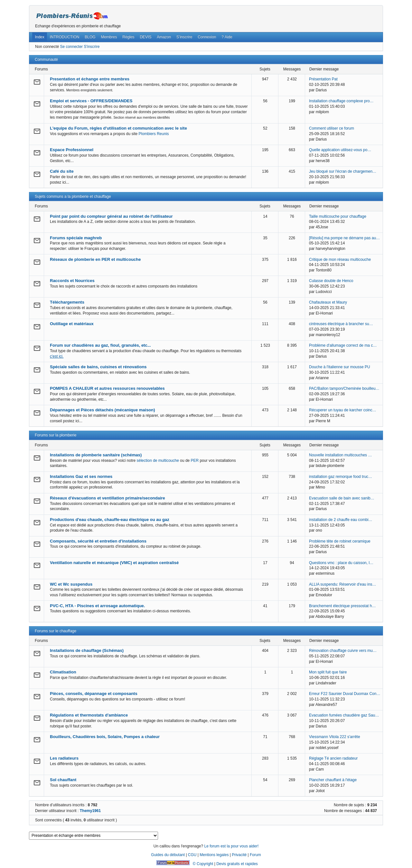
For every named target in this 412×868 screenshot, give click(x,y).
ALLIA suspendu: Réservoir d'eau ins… (342, 584)
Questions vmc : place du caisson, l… (341, 563)
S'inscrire (92, 47)
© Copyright (203, 864)
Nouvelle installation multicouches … (340, 455)
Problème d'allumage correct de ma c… (343, 345)
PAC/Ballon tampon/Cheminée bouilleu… (344, 388)
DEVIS (145, 37)
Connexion (207, 37)
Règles (128, 37)
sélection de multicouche (158, 461)
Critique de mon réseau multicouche (340, 260)
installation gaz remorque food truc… (341, 477)
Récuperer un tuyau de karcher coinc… (343, 410)
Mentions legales (214, 855)
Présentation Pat (323, 79)
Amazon (164, 37)
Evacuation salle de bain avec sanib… (342, 498)
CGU (192, 855)
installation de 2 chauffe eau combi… (341, 520)
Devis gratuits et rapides (237, 864)
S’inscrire (184, 37)
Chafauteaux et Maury (328, 302)
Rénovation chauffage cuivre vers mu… (343, 651)
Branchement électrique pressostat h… (342, 606)
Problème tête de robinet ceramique (340, 541)
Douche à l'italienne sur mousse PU (340, 367)
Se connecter (71, 47)
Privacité (239, 855)
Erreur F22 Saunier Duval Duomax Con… (345, 694)
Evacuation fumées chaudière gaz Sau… (344, 715)
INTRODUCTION (65, 37)
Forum (255, 855)
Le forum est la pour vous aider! (231, 846)
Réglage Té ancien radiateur (333, 758)
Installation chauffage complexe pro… (341, 101)
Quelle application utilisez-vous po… (340, 150)
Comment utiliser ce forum (332, 128)
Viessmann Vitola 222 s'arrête (335, 737)
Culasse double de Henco (331, 281)
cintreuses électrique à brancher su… (341, 324)
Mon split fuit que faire (328, 672)
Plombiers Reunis (154, 134)
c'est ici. (57, 356)
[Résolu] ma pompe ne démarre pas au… (344, 238)
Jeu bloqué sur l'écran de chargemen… (343, 171)
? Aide (227, 37)
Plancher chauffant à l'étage (333, 780)
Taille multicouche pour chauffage (338, 216)
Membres (109, 37)
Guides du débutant (168, 855)
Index (39, 37)
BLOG (90, 37)
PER (195, 461)
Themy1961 (90, 811)
